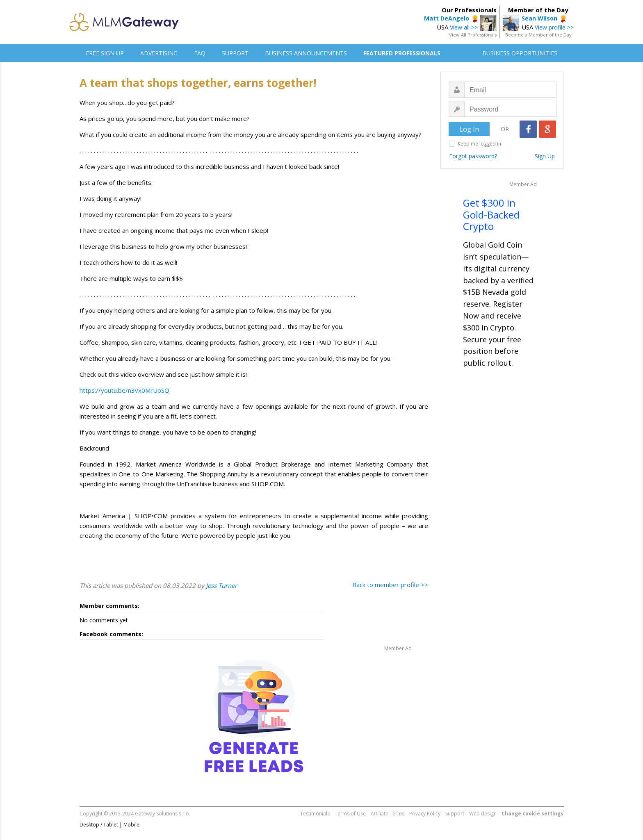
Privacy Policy (425, 814)
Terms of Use (350, 814)
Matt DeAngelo (447, 18)
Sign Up (545, 156)
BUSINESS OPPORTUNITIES (520, 53)
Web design (483, 814)
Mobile (131, 825)
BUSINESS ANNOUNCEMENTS (306, 53)
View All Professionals (473, 35)
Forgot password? (473, 156)
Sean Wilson (539, 18)
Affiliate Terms (388, 814)
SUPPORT (235, 53)
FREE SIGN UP (105, 53)
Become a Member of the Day (538, 35)
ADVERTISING (159, 53)
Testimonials (315, 814)
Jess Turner (221, 585)
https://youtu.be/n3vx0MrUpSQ (124, 390)
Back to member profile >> (390, 585)
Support (455, 814)
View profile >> (554, 27)
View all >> (464, 27)
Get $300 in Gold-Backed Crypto (491, 215)
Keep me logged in (479, 144)
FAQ (200, 53)
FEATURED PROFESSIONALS (402, 53)
